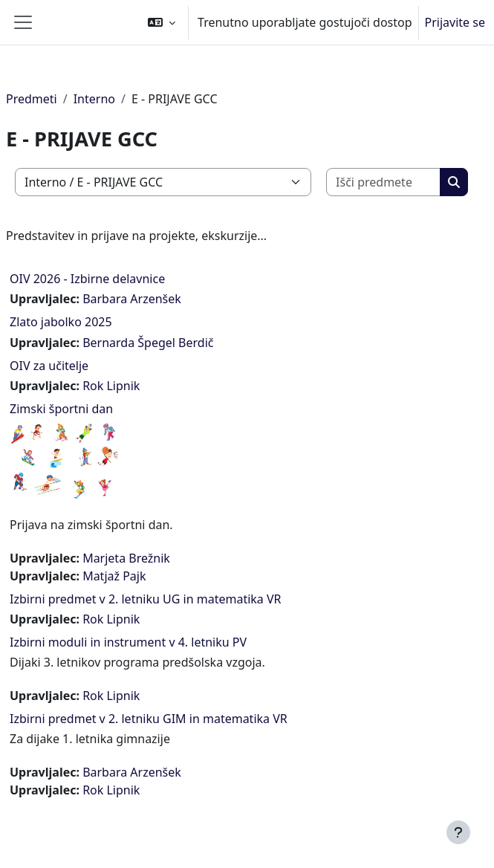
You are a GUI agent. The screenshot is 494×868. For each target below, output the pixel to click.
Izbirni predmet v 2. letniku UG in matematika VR (146, 599)
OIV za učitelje (49, 366)
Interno (94, 99)
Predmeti (32, 99)
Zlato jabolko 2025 (61, 322)
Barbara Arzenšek (132, 299)
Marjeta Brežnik (126, 558)
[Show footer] (458, 832)
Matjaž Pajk (114, 576)
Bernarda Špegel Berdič (148, 343)
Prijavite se (455, 22)
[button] (162, 22)
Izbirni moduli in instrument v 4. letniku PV (128, 642)
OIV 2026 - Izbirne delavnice (87, 279)
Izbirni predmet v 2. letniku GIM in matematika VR (149, 719)
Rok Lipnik (111, 386)
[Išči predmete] (384, 182)
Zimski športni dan (61, 409)
